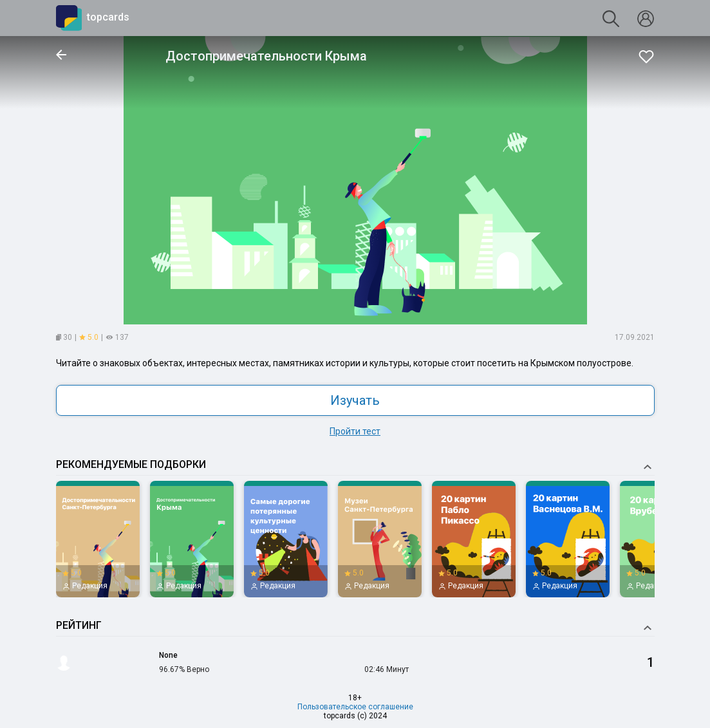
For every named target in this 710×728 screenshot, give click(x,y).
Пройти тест (355, 431)
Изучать (355, 400)
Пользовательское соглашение (355, 707)
